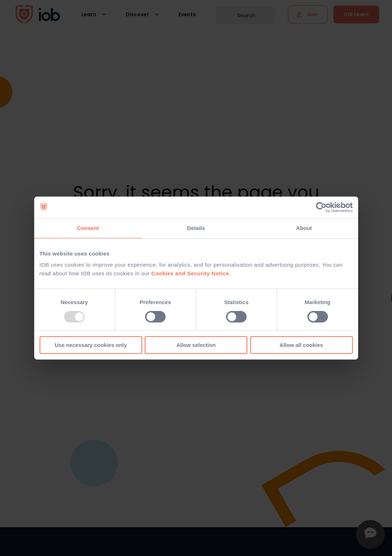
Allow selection (196, 345)
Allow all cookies (301, 345)
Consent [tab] (88, 228)
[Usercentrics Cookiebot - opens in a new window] (321, 207)
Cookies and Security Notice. (191, 273)
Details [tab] (196, 228)
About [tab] (304, 228)
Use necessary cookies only (91, 345)
